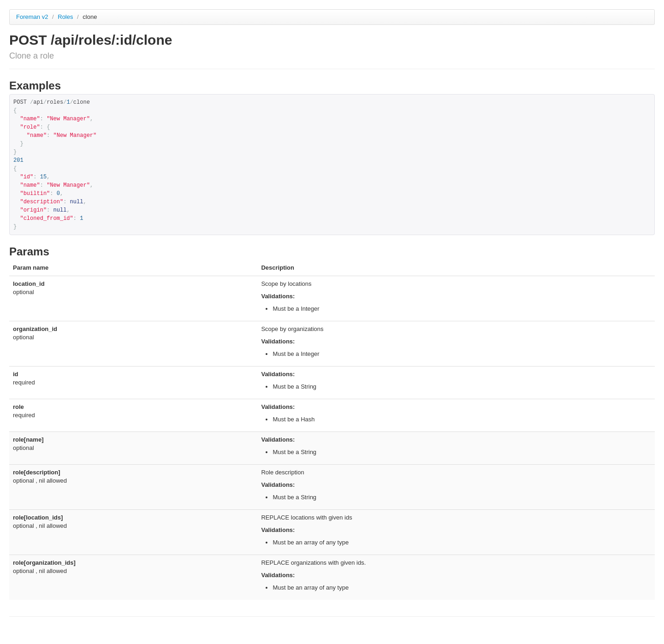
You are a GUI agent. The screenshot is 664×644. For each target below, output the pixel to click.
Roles (66, 17)
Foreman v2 (32, 17)
